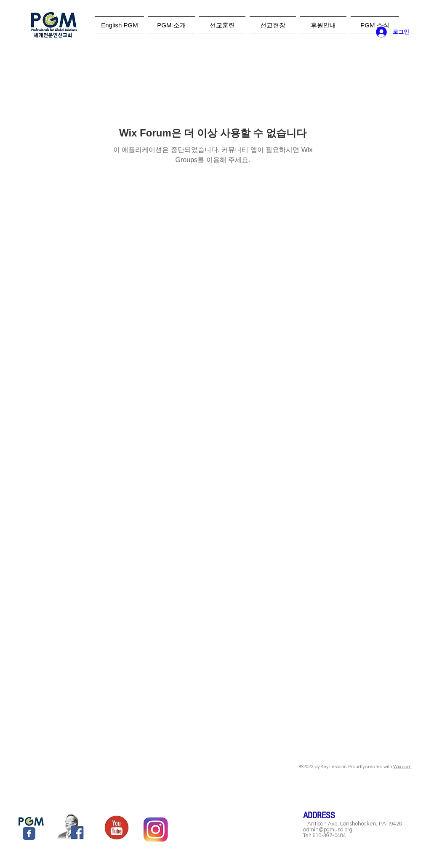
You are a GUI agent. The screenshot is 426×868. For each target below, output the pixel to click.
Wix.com (402, 767)
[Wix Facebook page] (29, 833)
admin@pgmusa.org (328, 830)
